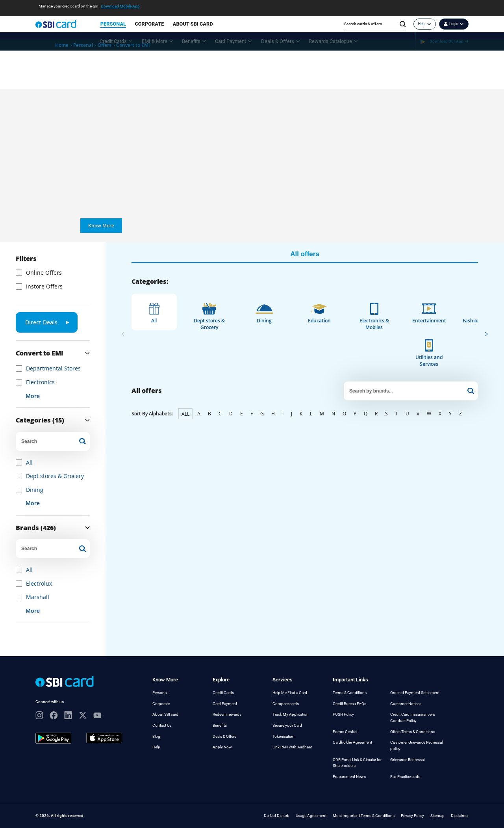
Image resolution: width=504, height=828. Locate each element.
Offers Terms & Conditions (413, 732)
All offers (305, 254)
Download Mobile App (120, 6)
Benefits (220, 725)
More (33, 396)
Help (156, 747)
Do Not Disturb (277, 816)
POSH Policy (343, 714)
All (29, 462)
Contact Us (162, 725)
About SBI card (165, 714)
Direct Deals (47, 322)
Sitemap (437, 816)
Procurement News (349, 777)
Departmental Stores (53, 368)
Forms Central (345, 732)
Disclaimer (460, 816)
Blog (156, 736)
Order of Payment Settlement (415, 693)
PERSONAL (113, 24)
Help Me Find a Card (290, 693)
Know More (101, 226)
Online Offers (44, 273)
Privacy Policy (412, 816)
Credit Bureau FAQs (349, 704)
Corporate (161, 704)
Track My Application (291, 714)
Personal (160, 693)
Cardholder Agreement (352, 742)
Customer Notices (406, 704)
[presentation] (123, 334)
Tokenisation (283, 736)
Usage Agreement (311, 816)
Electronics (40, 382)
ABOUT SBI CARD (193, 24)
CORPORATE (149, 24)
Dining (35, 490)
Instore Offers (44, 286)
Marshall (38, 597)
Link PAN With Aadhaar (292, 747)
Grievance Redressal (407, 760)
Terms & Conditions (350, 693)
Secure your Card (287, 725)
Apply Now (222, 747)
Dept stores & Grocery (55, 476)
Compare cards (286, 704)
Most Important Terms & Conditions (364, 816)
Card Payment (225, 704)
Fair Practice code (405, 777)
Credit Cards (223, 693)
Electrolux (39, 583)
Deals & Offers (224, 736)
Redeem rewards (227, 714)
